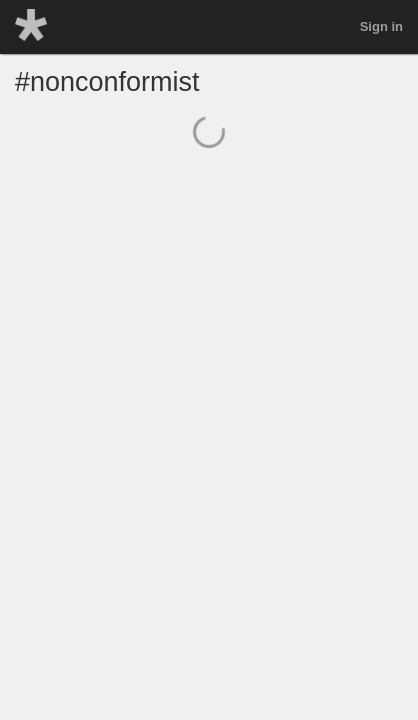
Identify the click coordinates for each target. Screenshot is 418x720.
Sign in (381, 26)
